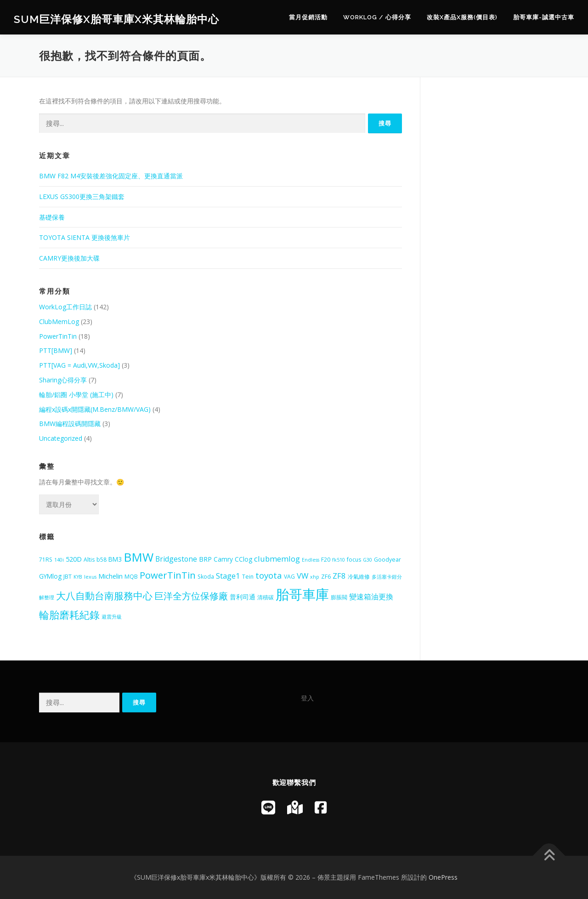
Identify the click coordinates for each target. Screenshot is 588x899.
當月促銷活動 (308, 17)
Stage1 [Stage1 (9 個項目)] (228, 576)
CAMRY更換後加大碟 (69, 258)
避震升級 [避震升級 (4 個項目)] (112, 617)
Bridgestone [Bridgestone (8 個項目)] (176, 559)
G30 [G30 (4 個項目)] (367, 560)
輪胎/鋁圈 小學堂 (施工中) (76, 395)
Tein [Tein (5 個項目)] (248, 577)
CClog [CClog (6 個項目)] (243, 559)
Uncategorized (61, 438)
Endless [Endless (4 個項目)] (311, 560)
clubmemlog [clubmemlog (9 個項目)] (277, 559)
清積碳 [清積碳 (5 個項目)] (266, 597)
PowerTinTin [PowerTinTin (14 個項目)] (168, 575)
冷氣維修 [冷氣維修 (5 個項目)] (359, 577)
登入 (307, 698)
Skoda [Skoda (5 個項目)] (206, 577)
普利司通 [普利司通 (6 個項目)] (243, 597)
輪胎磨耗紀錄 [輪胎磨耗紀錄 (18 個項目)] (69, 615)
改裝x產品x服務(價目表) (462, 17)
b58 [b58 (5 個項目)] (102, 560)
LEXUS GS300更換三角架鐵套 (82, 196)
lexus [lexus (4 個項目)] (90, 577)
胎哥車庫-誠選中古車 (544, 17)
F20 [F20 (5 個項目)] (326, 560)
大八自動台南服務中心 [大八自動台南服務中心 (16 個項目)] (104, 595)
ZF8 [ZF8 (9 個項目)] (339, 576)
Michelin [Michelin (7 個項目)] (110, 576)
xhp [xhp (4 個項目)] (315, 577)
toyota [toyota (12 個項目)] (269, 575)
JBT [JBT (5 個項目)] (68, 577)
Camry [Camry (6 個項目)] (223, 559)
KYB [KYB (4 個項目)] (78, 577)
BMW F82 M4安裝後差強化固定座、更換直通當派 (111, 176)
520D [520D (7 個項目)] (74, 559)
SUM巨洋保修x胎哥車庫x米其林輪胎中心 (116, 19)
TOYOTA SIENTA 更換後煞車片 (85, 237)
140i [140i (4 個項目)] (59, 560)
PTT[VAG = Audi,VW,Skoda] (79, 365)
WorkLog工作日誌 (65, 307)
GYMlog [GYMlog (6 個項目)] (50, 576)
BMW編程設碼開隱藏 (70, 424)
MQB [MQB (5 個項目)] (131, 577)
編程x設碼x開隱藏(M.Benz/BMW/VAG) (95, 409)
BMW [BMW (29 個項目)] (139, 557)
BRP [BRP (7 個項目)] (205, 559)
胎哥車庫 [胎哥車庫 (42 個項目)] (302, 594)
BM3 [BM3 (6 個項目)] (115, 559)
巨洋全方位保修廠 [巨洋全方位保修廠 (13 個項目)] (191, 596)
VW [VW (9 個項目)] (302, 576)
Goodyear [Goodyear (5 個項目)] (387, 560)
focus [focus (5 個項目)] (354, 560)
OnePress (443, 877)
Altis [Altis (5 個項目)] (89, 560)
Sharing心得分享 (63, 380)
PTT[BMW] (56, 350)
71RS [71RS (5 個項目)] (46, 560)
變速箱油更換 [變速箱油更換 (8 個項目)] (371, 597)
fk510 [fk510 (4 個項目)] (339, 560)
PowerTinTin (58, 336)
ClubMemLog (59, 321)
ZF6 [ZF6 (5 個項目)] (326, 577)
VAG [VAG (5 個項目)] (289, 577)
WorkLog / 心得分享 (377, 17)
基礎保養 (52, 217)
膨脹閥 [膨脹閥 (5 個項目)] (339, 597)
